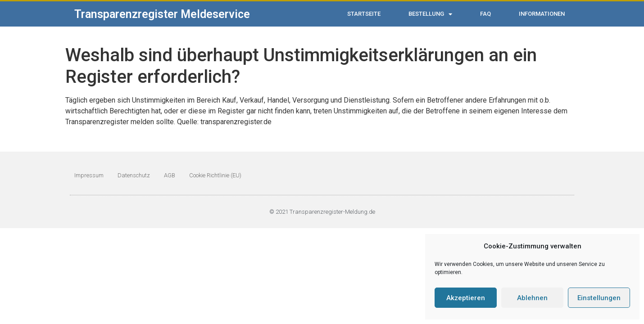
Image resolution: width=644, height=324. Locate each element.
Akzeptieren (466, 298)
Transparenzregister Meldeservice (162, 14)
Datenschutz (134, 175)
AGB (170, 175)
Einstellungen (599, 298)
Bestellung (430, 14)
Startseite (364, 14)
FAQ (485, 14)
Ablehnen (532, 298)
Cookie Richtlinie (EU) (215, 175)
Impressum (89, 175)
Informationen (542, 14)
